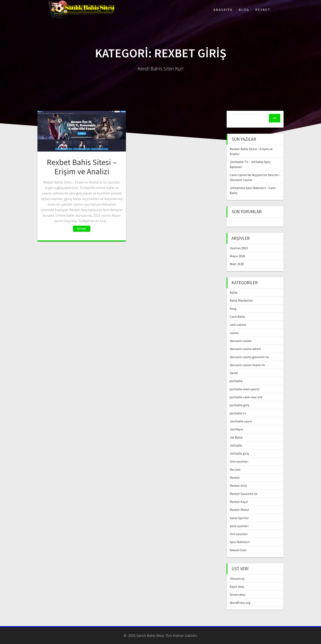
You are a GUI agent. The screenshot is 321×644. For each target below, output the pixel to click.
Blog (244, 10)
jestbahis (236, 381)
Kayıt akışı (237, 586)
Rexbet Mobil (239, 510)
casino (234, 333)
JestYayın (236, 429)
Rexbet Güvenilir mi (244, 494)
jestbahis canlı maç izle (246, 397)
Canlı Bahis (237, 317)
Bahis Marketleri (241, 300)
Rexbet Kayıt (239, 502)
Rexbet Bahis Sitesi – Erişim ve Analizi (82, 167)
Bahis (234, 292)
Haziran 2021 (239, 248)
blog (233, 309)
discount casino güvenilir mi (249, 357)
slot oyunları (239, 534)
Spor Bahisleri (240, 542)
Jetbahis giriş (239, 453)
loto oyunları (239, 461)
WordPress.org (240, 603)
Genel (234, 373)
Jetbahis (236, 445)
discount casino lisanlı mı (247, 365)
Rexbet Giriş (238, 486)
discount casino (241, 341)
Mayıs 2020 (237, 256)
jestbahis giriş (240, 405)
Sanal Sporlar (239, 518)
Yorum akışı (238, 594)
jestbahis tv (238, 413)
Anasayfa (223, 10)
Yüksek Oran (238, 550)
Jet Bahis (236, 437)
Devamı (82, 229)
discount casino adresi (245, 349)
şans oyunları (239, 526)
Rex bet (235, 470)
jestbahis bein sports (245, 389)
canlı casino (238, 325)
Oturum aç (237, 578)
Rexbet (263, 10)
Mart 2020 (237, 264)
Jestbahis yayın (241, 421)
